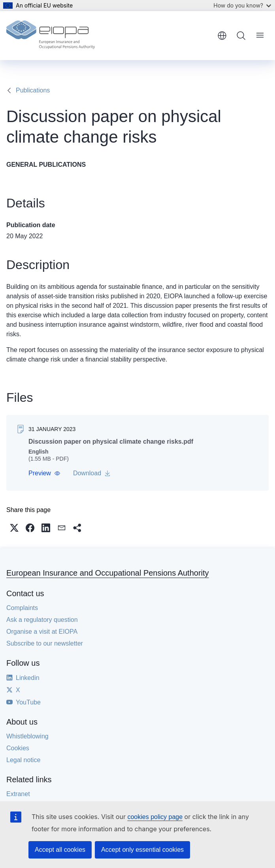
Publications (33, 90)
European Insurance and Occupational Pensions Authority (108, 573)
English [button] (222, 36)
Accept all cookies (60, 850)
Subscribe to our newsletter (45, 643)
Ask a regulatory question (42, 620)
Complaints (22, 608)
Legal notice (23, 760)
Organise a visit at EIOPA (42, 632)
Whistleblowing (27, 736)
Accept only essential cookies (142, 850)
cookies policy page (155, 817)
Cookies (18, 748)
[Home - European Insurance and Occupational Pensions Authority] (51, 36)
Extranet (18, 794)
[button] (44, 473)
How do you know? (242, 5)
